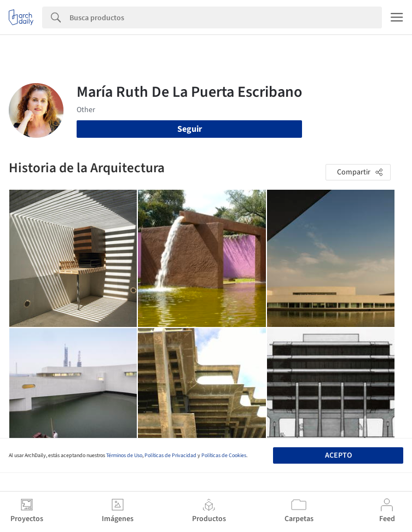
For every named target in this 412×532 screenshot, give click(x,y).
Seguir (190, 129)
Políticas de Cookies (224, 455)
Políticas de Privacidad (170, 455)
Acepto (338, 455)
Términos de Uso (124, 455)
